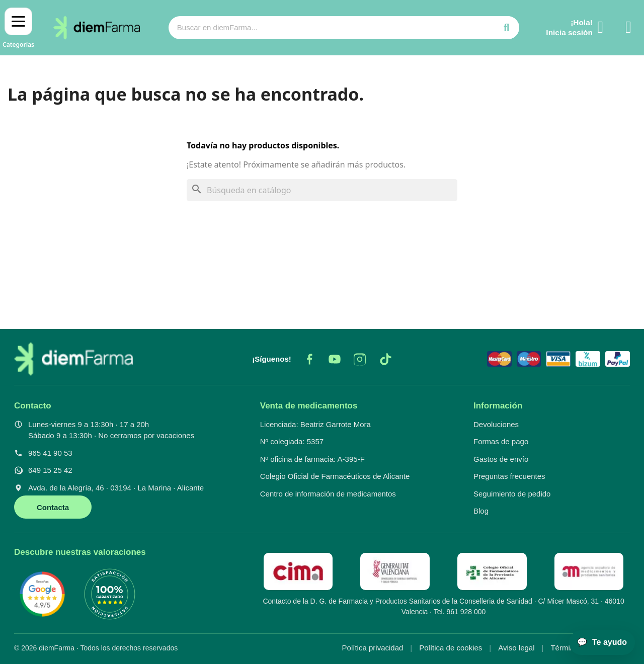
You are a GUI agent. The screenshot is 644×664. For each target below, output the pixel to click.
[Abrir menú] (18, 28)
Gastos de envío (501, 459)
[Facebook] (309, 359)
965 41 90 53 (50, 453)
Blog (481, 511)
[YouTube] (335, 359)
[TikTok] (385, 359)
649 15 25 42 (50, 470)
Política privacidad (373, 648)
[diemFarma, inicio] (73, 359)
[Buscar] (322, 190)
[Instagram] (360, 359)
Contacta (53, 507)
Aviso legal (516, 648)
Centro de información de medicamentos (328, 494)
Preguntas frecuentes (509, 476)
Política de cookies (451, 648)
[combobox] (325, 28)
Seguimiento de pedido (512, 494)
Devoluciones (496, 424)
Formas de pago (501, 441)
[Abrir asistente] (602, 643)
